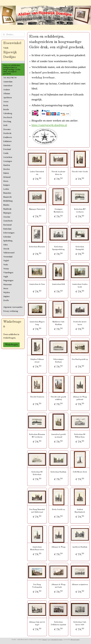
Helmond (7, 177)
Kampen (7, 185)
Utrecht (6, 249)
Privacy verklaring (11, 311)
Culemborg (8, 113)
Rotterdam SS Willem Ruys (80, 436)
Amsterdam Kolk (59, 284)
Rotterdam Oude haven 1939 (80, 623)
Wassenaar (8, 284)
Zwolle (6, 300)
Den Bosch (8, 117)
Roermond (7, 225)
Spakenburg (8, 241)
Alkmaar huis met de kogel (37, 623)
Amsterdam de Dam (37, 284)
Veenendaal (8, 257)
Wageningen (8, 280)
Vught (6, 277)
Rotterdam (7, 229)
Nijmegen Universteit (37, 209)
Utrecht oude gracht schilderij (59, 398)
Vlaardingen (8, 273)
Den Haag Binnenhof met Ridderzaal (37, 511)
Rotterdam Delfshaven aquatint (58, 623)
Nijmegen (7, 213)
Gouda (6, 153)
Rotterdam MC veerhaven (80, 211)
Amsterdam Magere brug (37, 323)
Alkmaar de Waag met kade (59, 586)
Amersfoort (8, 86)
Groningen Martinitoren (58, 211)
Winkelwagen (11, 345)
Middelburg (8, 201)
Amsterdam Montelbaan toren (37, 548)
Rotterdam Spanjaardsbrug (59, 248)
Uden (5, 245)
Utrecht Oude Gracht (80, 172)
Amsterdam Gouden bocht (80, 286)
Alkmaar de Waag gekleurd (80, 398)
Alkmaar (7, 93)
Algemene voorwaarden (13, 307)
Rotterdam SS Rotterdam (37, 473)
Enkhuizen (7, 141)
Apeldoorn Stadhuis (80, 547)
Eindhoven (8, 137)
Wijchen (7, 292)
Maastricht (7, 197)
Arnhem (7, 90)
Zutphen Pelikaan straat (37, 361)
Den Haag (7, 121)
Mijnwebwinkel (75, 640)
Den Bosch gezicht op (80, 359)
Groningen (8, 161)
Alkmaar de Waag (59, 547)
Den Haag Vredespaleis (37, 586)
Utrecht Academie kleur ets (59, 173)
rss (49, 640)
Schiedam (7, 237)
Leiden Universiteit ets (37, 173)
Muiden (6, 205)
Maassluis (7, 193)
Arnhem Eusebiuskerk (80, 511)
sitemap (45, 640)
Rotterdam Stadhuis (59, 472)
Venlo (6, 265)
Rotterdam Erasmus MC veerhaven (37, 436)
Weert (6, 288)
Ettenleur (7, 145)
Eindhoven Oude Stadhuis (58, 323)
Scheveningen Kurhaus (58, 361)
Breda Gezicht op (59, 509)
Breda (6, 105)
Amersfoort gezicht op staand (58, 436)
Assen (6, 102)
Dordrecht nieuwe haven (80, 323)
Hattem (6, 173)
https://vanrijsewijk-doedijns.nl (49, 125)
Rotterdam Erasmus (37, 247)
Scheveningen (9, 233)
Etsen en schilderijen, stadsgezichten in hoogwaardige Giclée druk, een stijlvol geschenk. (12, 69)
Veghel (6, 261)
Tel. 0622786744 (10, 78)
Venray (6, 269)
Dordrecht (7, 133)
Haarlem (7, 165)
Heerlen (7, 169)
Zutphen (6, 296)
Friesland (7, 149)
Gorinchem (8, 157)
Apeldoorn (8, 98)
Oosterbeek (8, 221)
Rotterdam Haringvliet (80, 248)
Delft (5, 125)
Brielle (6, 109)
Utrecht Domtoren (37, 397)
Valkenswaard (9, 253)
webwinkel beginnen (57, 640)
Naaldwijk (7, 209)
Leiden (6, 189)
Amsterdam (8, 82)
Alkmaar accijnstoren (80, 584)
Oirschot (7, 217)
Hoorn (6, 181)
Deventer (7, 129)
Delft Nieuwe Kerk (80, 472)
